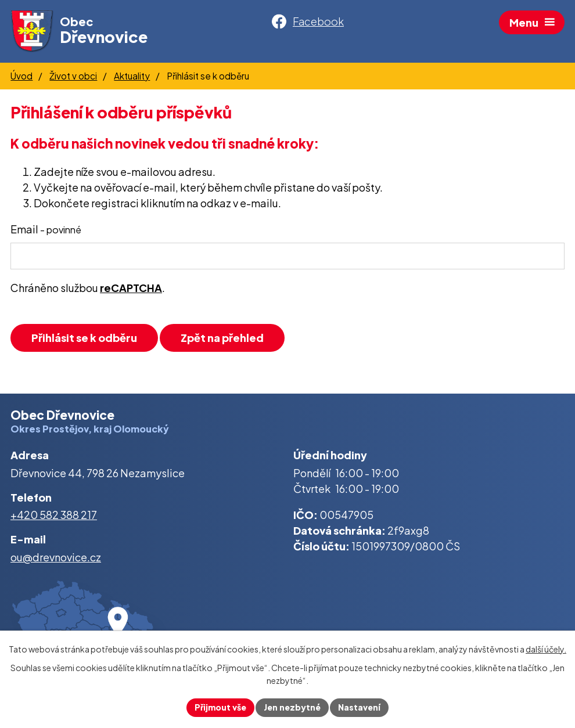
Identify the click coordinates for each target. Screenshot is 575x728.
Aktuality (132, 76)
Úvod (21, 76)
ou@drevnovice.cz (56, 557)
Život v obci (73, 76)
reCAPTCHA (131, 288)
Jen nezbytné (292, 707)
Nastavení (359, 707)
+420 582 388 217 (54, 515)
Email (46, 229)
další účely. (546, 649)
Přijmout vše (220, 707)
